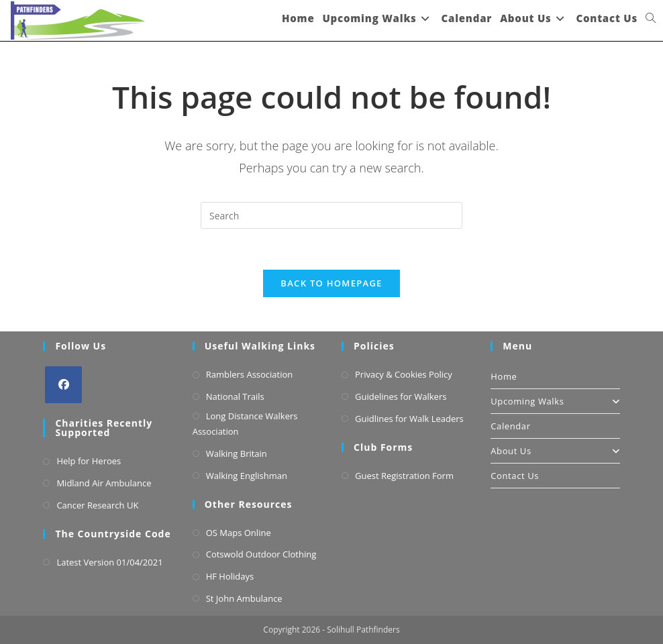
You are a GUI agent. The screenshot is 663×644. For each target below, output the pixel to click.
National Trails (235, 396)
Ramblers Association (250, 374)
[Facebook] (63, 385)
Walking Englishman (247, 476)
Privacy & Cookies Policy (404, 374)
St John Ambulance (244, 598)
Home (504, 376)
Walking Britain (237, 453)
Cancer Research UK (97, 505)
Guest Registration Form (404, 476)
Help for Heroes (89, 461)
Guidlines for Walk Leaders (409, 419)
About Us (555, 451)
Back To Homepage (331, 283)
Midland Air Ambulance (104, 483)
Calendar (510, 426)
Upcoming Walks (555, 401)
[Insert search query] (331, 215)
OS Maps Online (239, 533)
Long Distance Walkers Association (245, 424)
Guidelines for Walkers (401, 396)
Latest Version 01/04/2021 (109, 562)
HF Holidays (230, 576)
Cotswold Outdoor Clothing (261, 554)
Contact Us (515, 476)
